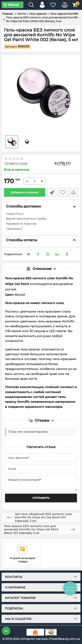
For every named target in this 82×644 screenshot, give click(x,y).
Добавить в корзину (25, 192)
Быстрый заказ (52, 192)
